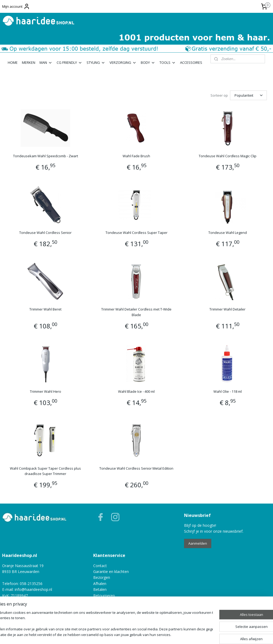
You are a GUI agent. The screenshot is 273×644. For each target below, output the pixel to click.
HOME (13, 62)
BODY (148, 62)
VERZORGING (123, 62)
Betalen (100, 589)
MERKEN (29, 62)
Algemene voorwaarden (23, 607)
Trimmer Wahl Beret (45, 309)
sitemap (116, 634)
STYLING (96, 62)
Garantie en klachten (111, 572)
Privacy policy (14, 613)
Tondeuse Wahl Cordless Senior (45, 233)
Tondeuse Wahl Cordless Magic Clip (228, 156)
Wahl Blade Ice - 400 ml (136, 391)
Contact (100, 566)
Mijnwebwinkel (195, 634)
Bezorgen (102, 577)
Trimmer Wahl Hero (46, 391)
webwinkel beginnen (148, 634)
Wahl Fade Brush (136, 156)
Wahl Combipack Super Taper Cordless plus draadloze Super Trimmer (45, 471)
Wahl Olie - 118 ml (228, 391)
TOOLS (168, 62)
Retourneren (104, 596)
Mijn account (16, 6)
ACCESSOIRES (191, 62)
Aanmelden (198, 543)
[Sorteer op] (248, 95)
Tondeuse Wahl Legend (228, 233)
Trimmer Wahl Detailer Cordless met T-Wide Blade (136, 312)
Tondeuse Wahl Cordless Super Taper (136, 233)
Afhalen (100, 584)
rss (128, 634)
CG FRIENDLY (69, 62)
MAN (46, 62)
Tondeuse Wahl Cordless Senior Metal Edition (136, 468)
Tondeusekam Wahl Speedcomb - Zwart (46, 156)
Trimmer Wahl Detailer (227, 309)
